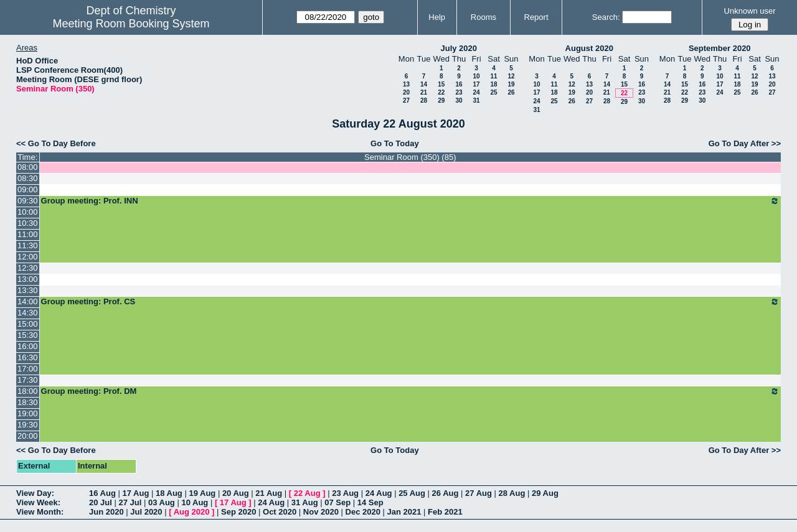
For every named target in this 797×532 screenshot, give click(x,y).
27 (406, 100)
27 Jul (130, 502)
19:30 (28, 425)
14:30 (28, 313)
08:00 (28, 167)
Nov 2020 (321, 512)
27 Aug (479, 493)
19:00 (28, 413)
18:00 (28, 391)
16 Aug (102, 493)
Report (536, 17)
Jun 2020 (106, 512)
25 (493, 92)
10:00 (28, 212)
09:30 (28, 201)
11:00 (28, 234)
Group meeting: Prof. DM (410, 391)
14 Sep (370, 502)
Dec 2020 (363, 512)
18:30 (28, 402)
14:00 (28, 301)
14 (424, 84)
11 (493, 76)
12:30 (28, 268)
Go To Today (395, 143)
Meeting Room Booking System (131, 24)
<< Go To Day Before (56, 143)
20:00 (28, 436)
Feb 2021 (445, 512)
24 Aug (379, 493)
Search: (606, 17)
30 (459, 100)
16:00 (28, 346)
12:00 (28, 257)
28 (424, 100)
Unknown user (750, 11)
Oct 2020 (280, 512)
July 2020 (459, 48)
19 (511, 84)
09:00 (28, 189)
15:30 (28, 335)
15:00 (28, 324)
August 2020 (589, 48)
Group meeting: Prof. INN (410, 201)
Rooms (483, 17)
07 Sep (337, 502)
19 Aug (202, 493)
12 (511, 76)
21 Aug (269, 493)
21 (424, 92)
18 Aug (169, 493)
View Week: (38, 502)
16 (459, 84)
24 (476, 92)
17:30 (28, 380)
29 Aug (545, 493)
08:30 (28, 178)
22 (441, 92)
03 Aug (162, 502)
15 (441, 84)
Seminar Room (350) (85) (410, 157)
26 (511, 92)
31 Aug (305, 502)
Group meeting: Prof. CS (410, 302)
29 (441, 100)
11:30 (28, 245)
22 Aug (307, 493)
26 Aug (446, 493)
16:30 (28, 357)
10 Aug (195, 502)
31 (476, 100)
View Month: (40, 512)
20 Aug (236, 493)
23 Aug (345, 493)
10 (476, 76)
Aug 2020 (192, 512)
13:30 (28, 290)
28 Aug (512, 493)
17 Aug (135, 493)
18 (493, 84)
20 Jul (101, 502)
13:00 (28, 279)
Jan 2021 (404, 512)
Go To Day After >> (745, 143)
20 (406, 92)
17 (476, 84)
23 (459, 92)
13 (406, 84)
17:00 (28, 369)
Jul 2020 (146, 512)
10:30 (28, 223)
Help (437, 17)
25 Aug (412, 493)
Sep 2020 (238, 512)
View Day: (35, 493)
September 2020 (720, 48)
